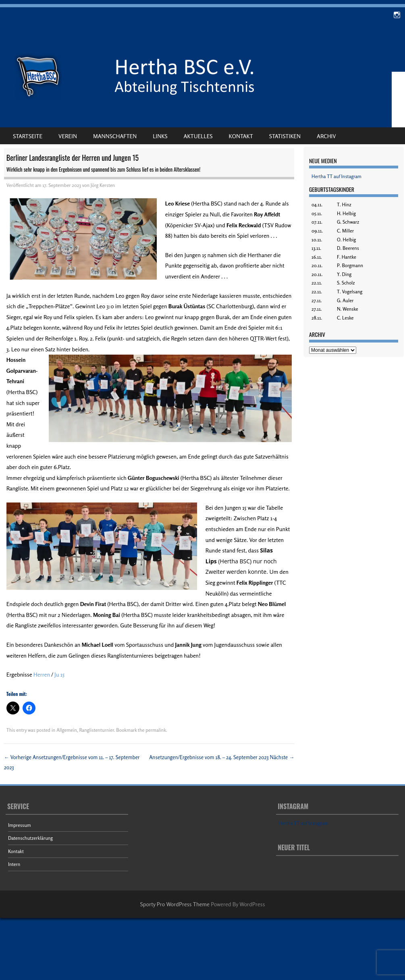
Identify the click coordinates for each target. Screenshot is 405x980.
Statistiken (285, 136)
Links (160, 136)
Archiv (326, 136)
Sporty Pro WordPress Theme (175, 904)
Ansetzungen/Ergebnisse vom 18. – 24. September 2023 (222, 757)
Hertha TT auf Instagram (336, 176)
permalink (156, 730)
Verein (68, 136)
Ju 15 (59, 674)
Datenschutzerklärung (30, 838)
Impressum (20, 825)
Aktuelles (198, 136)
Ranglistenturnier (96, 730)
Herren (42, 674)
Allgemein (67, 730)
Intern (14, 864)
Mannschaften (115, 136)
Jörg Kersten (103, 185)
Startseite (28, 136)
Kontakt (241, 136)
